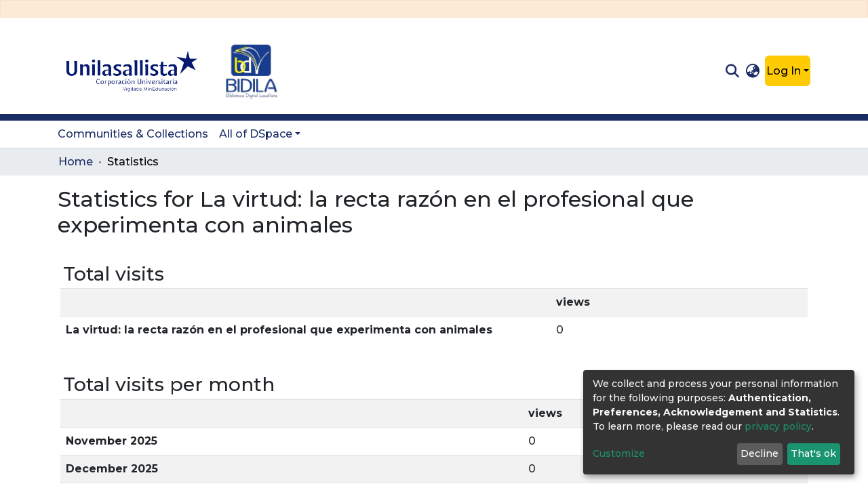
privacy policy (778, 426)
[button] (753, 71)
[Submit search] (732, 71)
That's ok (813, 453)
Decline (759, 453)
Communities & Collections (133, 134)
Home (76, 162)
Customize (619, 453)
